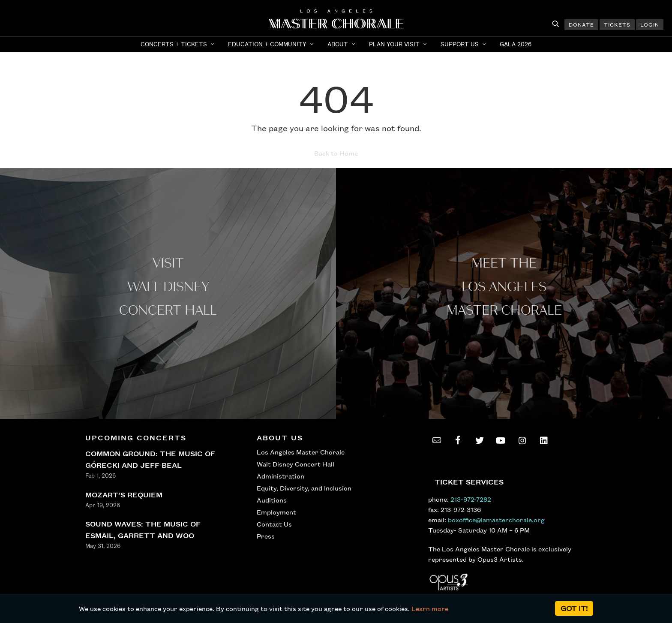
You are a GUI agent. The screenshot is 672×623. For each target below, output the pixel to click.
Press (266, 536)
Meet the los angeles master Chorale (504, 287)
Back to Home (336, 153)
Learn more (430, 608)
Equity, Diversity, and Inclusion (304, 488)
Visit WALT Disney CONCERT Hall (168, 287)
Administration (280, 476)
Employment (276, 512)
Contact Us (274, 524)
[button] (178, 44)
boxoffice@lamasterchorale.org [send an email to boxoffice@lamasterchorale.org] (496, 520)
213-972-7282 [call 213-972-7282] (471, 499)
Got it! (574, 608)
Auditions (272, 500)
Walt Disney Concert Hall (295, 464)
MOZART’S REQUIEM (124, 495)
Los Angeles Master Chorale (301, 452)
